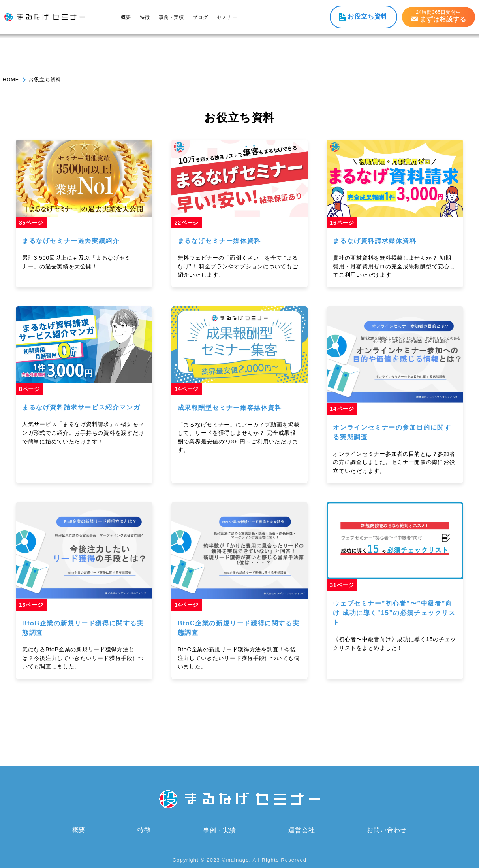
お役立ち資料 (367, 16)
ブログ (200, 17)
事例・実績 (171, 17)
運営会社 (301, 830)
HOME (11, 80)
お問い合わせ (387, 830)
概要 (126, 17)
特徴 (145, 17)
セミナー (227, 17)
